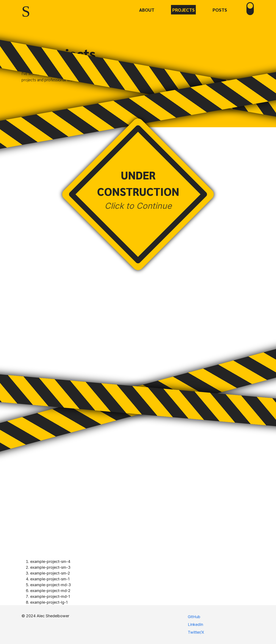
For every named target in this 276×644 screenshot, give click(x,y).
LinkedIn (195, 624)
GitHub (194, 617)
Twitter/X (196, 632)
